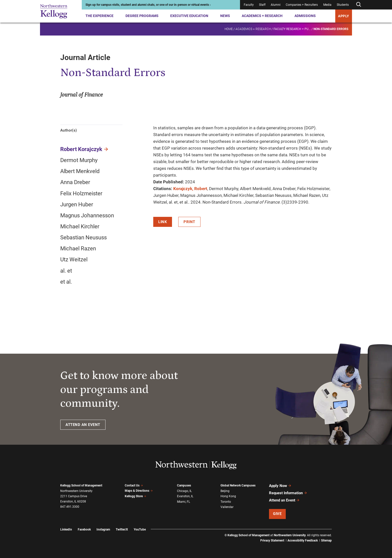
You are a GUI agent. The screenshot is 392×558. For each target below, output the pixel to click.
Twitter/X (122, 529)
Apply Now (280, 486)
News (225, 16)
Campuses (184, 485)
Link (163, 222)
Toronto (226, 502)
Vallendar (227, 507)
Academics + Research (262, 16)
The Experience (99, 16)
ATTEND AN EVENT (83, 425)
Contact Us (134, 485)
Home (229, 29)
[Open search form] (358, 5)
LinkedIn (66, 529)
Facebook (84, 529)
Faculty (249, 5)
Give (277, 514)
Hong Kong (228, 496)
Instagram (103, 529)
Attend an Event (284, 500)
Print (189, 222)
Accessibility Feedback (303, 540)
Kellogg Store (135, 496)
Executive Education (189, 16)
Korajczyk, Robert (190, 189)
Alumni (276, 5)
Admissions (305, 16)
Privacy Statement (272, 540)
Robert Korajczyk (81, 149)
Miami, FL (183, 502)
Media (327, 5)
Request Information (288, 493)
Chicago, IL (184, 491)
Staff (262, 5)
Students (343, 5)
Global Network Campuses (238, 485)
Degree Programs (142, 16)
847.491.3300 (70, 507)
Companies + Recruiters (302, 5)
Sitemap (326, 540)
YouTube (140, 529)
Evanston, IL (185, 496)
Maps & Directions (139, 491)
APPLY (344, 16)
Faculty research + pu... (292, 29)
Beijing (225, 491)
